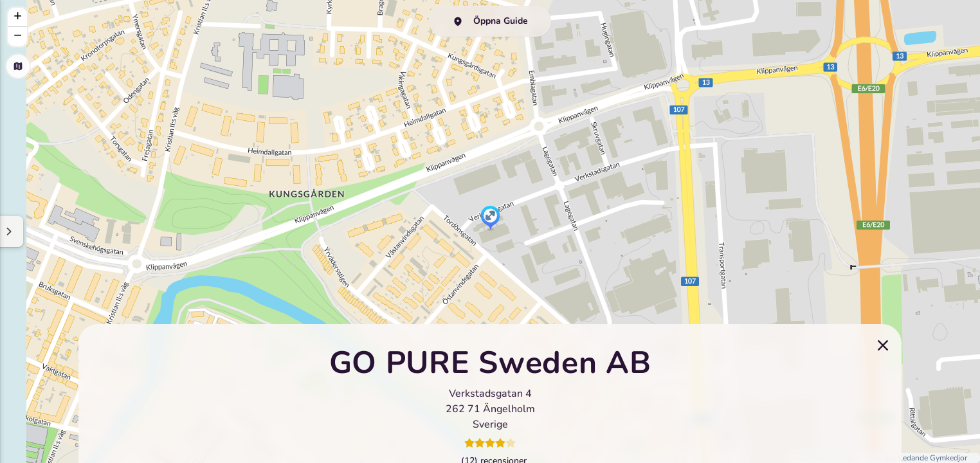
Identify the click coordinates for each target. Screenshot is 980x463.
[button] (490, 219)
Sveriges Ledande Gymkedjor (917, 458)
